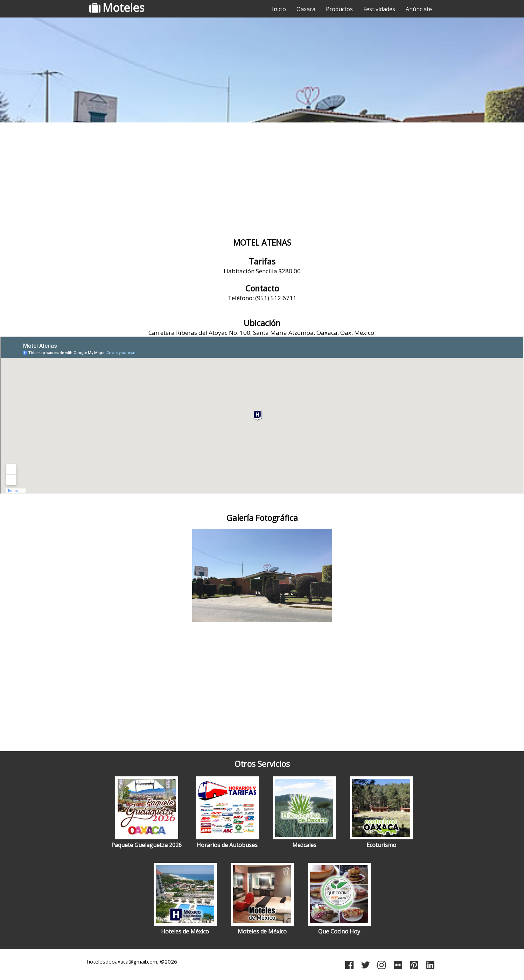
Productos (339, 9)
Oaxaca (306, 9)
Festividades (379, 9)
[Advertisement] (262, 180)
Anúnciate (419, 9)
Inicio (279, 9)
